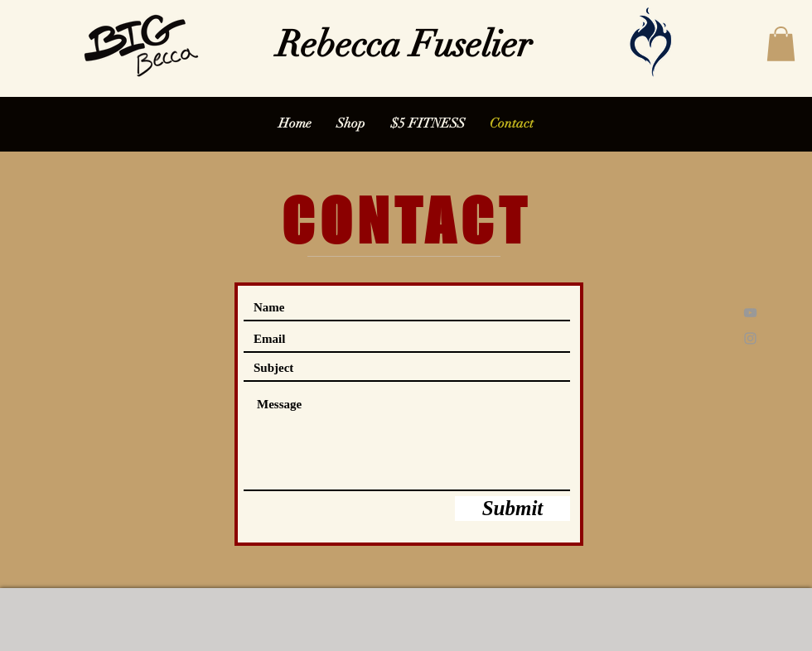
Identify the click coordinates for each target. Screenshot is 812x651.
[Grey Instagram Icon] (750, 338)
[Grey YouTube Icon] (750, 313)
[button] (781, 44)
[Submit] (512, 509)
